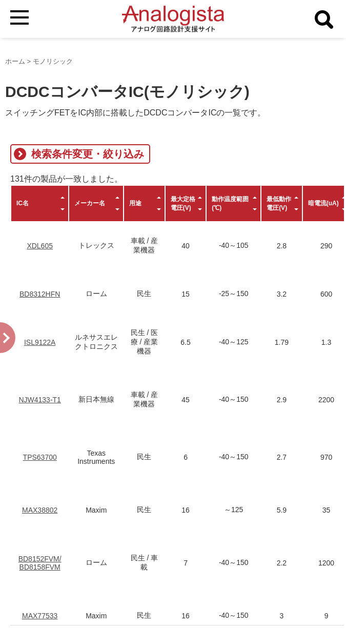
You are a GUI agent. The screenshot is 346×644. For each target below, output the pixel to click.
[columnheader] (40, 203)
